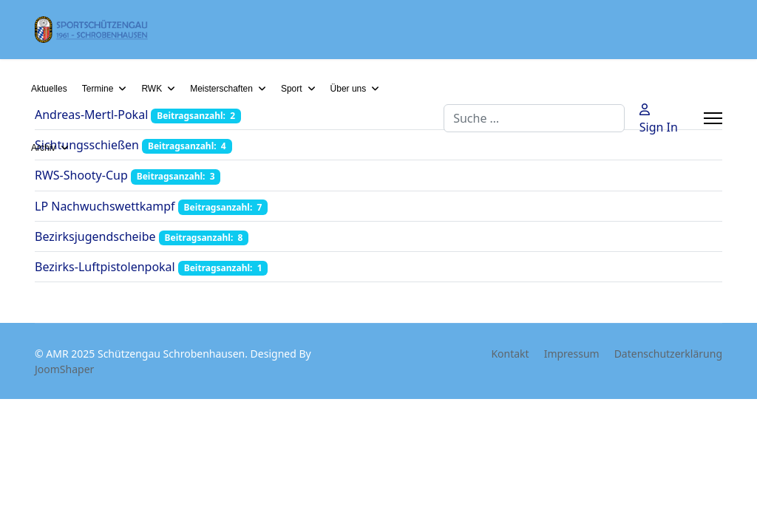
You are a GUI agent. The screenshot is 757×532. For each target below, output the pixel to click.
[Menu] (713, 118)
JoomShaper (64, 369)
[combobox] (534, 118)
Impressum (572, 354)
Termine (98, 89)
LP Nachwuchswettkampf (105, 206)
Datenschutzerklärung (668, 354)
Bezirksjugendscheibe (95, 236)
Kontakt (510, 354)
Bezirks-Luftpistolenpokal (105, 267)
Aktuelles (49, 89)
